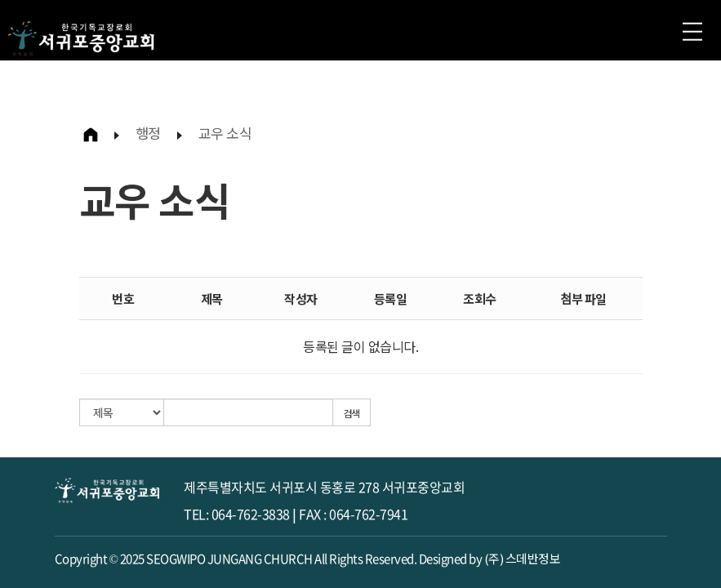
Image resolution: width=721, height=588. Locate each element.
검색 (352, 413)
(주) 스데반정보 (523, 558)
